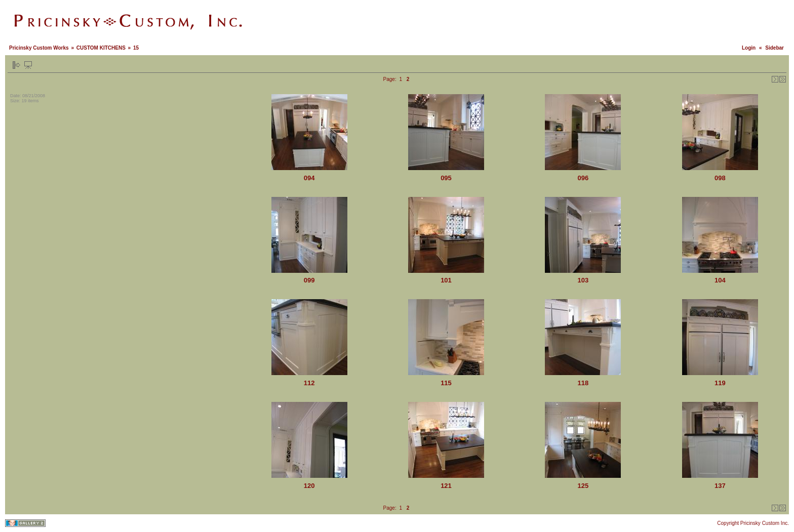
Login (749, 48)
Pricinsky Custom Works (39, 48)
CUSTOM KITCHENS (101, 48)
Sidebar (775, 48)
